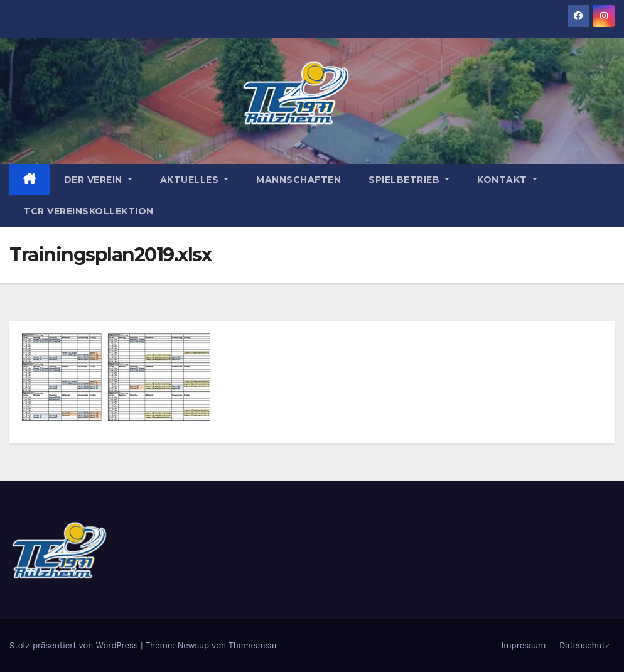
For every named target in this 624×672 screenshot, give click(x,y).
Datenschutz (584, 645)
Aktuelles (195, 180)
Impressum (523, 645)
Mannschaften (299, 180)
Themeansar (253, 645)
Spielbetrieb (409, 180)
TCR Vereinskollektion (89, 211)
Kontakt (507, 180)
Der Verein (98, 180)
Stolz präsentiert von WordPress (75, 645)
